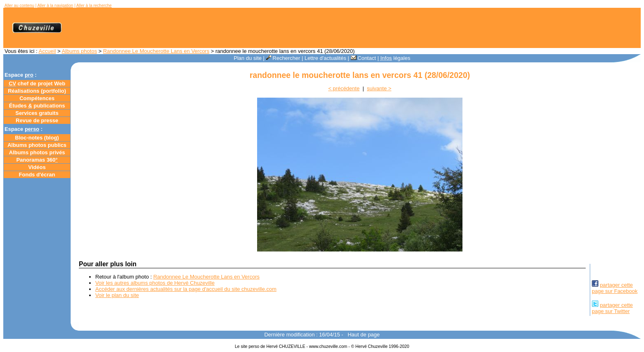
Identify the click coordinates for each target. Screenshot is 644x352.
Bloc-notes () (37, 138)
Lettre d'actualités (325, 58)
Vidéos (37, 167)
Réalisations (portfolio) (37, 91)
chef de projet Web (37, 83)
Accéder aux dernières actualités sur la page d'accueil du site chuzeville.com (186, 289)
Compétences (37, 98)
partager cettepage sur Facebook (615, 288)
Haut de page (363, 335)
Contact (363, 58)
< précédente (344, 88)
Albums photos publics (37, 145)
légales (395, 58)
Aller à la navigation (55, 6)
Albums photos (79, 51)
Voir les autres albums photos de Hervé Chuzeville (155, 283)
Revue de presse (37, 120)
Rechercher (283, 58)
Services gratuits (37, 113)
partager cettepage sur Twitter (612, 308)
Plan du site (248, 58)
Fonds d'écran (37, 175)
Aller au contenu (19, 6)
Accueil (47, 51)
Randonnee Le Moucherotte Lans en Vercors (156, 51)
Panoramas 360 (37, 160)
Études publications (37, 106)
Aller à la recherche (94, 6)
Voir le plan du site (117, 295)
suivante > (379, 88)
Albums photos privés (37, 152)
